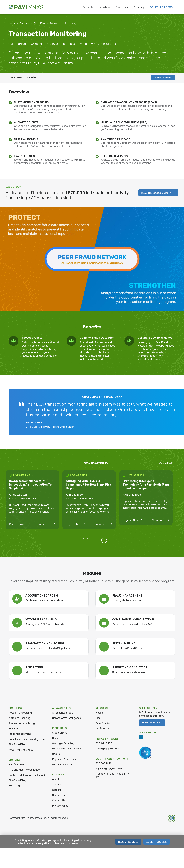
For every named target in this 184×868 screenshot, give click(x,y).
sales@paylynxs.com (107, 749)
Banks (56, 739)
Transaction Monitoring (22, 724)
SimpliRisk (40, 23)
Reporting (14, 794)
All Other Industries (63, 765)
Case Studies (103, 724)
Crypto (56, 754)
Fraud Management (20, 734)
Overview (17, 78)
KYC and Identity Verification (25, 774)
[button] (89, 541)
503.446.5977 (104, 744)
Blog (98, 719)
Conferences (103, 729)
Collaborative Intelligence (67, 719)
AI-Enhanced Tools (63, 713)
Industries (105, 7)
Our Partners (59, 796)
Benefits (32, 78)
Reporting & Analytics (21, 754)
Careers (56, 790)
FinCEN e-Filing (17, 749)
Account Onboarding (20, 713)
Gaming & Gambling (63, 744)
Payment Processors (64, 760)
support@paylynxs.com (109, 769)
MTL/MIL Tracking (19, 769)
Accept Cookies (156, 842)
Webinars (101, 713)
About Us (57, 780)
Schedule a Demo (161, 7)
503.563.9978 (104, 764)
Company (139, 7)
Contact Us (59, 801)
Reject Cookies (128, 842)
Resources (122, 7)
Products (88, 7)
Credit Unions (60, 733)
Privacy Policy (60, 806)
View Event (47, 521)
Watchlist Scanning (20, 719)
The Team (58, 785)
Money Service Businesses (67, 749)
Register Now (19, 521)
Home (12, 23)
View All (166, 464)
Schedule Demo (152, 723)
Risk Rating (15, 729)
